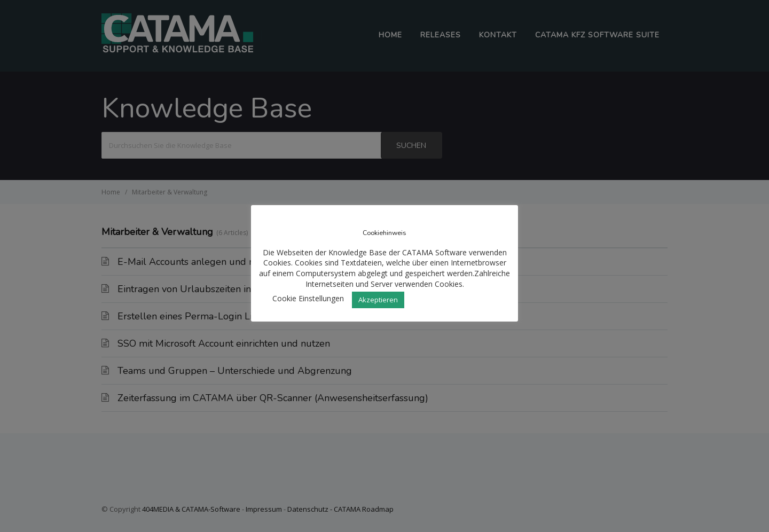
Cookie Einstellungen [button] (308, 298)
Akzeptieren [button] (378, 300)
